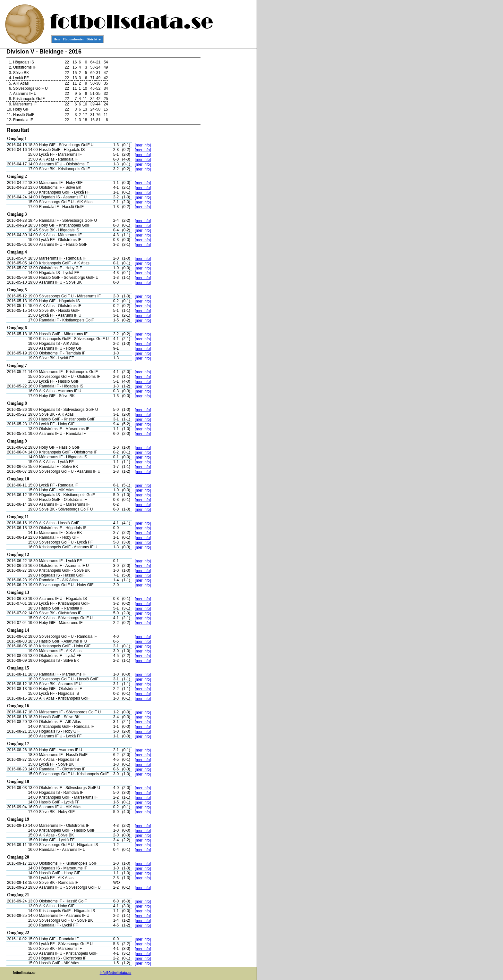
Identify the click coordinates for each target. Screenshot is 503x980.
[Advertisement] (228, 146)
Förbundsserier (73, 39)
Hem (57, 39)
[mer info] (143, 145)
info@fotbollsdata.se (116, 973)
